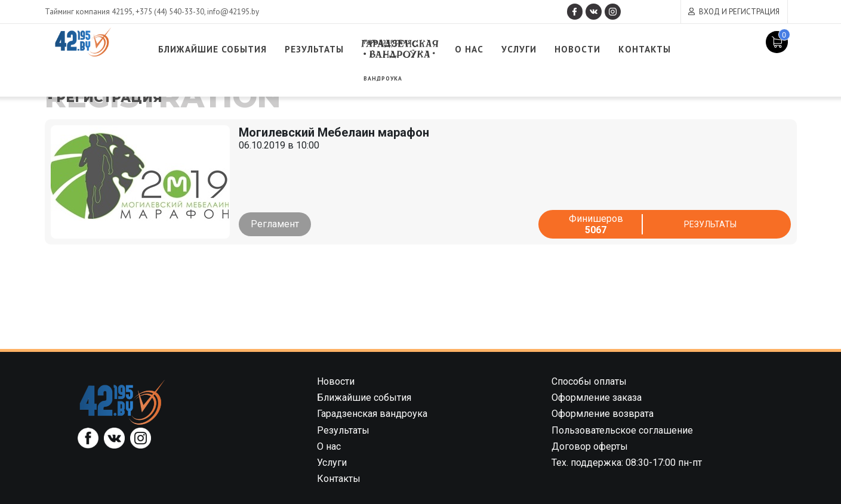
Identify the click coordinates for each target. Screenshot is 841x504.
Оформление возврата (603, 414)
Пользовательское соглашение (622, 430)
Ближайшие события (239, 49)
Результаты (354, 49)
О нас (523, 49)
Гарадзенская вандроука (448, 49)
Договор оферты (590, 446)
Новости (641, 49)
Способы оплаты (589, 381)
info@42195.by (233, 12)
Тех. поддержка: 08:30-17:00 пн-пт (627, 463)
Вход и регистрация (739, 12)
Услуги (577, 49)
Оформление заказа (597, 398)
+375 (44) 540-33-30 (170, 12)
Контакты (715, 49)
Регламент (275, 224)
